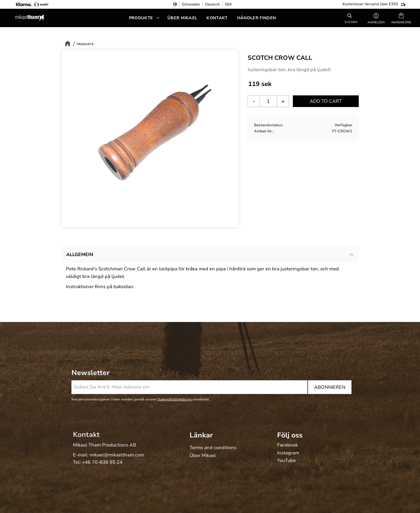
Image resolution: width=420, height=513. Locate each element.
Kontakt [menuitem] (217, 18)
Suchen (351, 22)
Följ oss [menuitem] (290, 435)
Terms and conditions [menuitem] (213, 448)
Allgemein (80, 255)
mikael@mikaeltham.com (117, 455)
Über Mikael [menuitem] (182, 18)
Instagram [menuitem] (288, 453)
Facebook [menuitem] (287, 445)
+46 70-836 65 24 (102, 462)
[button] (401, 18)
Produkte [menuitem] (141, 18)
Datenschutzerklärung (175, 399)
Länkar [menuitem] (201, 435)
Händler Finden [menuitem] (257, 18)
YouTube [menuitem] (286, 461)
